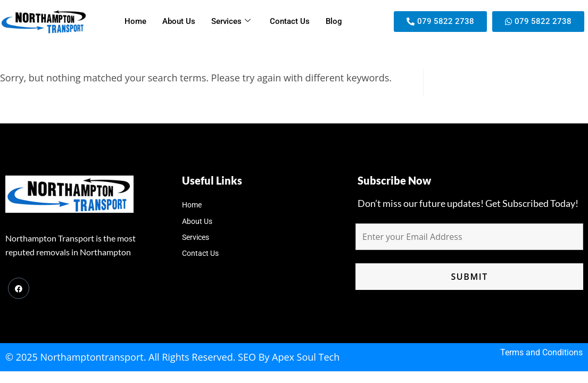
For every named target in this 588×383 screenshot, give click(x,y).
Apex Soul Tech (306, 357)
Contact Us (290, 21)
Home (135, 21)
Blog (334, 21)
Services (231, 21)
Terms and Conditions (541, 352)
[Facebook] (19, 288)
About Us (179, 21)
